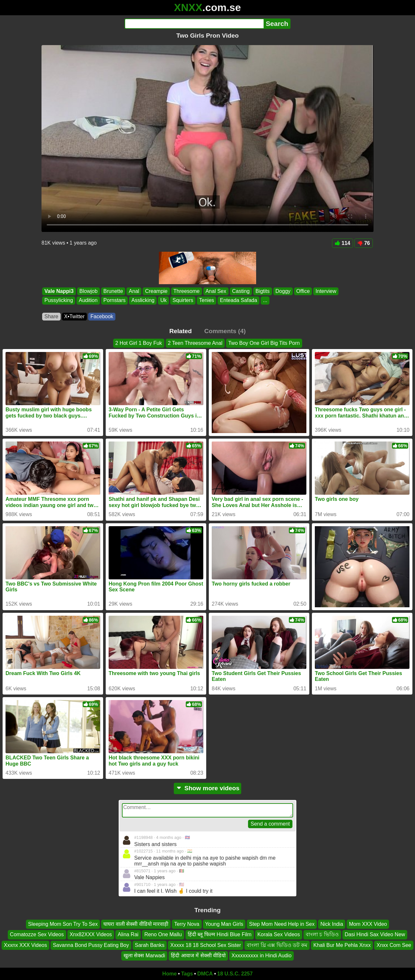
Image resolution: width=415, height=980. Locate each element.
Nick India (332, 924)
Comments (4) (225, 331)
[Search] (194, 24)
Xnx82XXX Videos (91, 934)
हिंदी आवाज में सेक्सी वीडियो (198, 956)
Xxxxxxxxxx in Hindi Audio (261, 956)
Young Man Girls (224, 924)
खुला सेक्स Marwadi (144, 956)
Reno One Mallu (163, 934)
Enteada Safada (238, 301)
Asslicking (143, 301)
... (265, 301)
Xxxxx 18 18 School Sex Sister (206, 945)
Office (303, 291)
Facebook (102, 316)
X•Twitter (74, 316)
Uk (163, 301)
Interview (326, 291)
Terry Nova (187, 924)
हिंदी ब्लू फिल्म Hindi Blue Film (220, 934)
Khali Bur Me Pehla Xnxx (342, 945)
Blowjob (89, 291)
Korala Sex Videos (279, 934)
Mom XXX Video (368, 924)
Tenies (207, 301)
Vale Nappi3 (59, 291)
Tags (187, 974)
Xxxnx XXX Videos (25, 945)
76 (364, 243)
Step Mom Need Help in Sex (282, 924)
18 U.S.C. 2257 (235, 974)
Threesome (187, 291)
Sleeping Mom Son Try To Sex (63, 924)
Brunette (113, 291)
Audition (88, 301)
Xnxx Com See (394, 945)
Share (51, 316)
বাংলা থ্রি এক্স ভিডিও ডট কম (277, 945)
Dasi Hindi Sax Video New (375, 934)
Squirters (183, 301)
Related (180, 331)
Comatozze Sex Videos (37, 934)
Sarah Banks (150, 945)
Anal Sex (216, 291)
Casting (241, 291)
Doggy (283, 291)
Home (170, 974)
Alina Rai (128, 934)
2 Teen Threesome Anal (195, 343)
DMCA (205, 974)
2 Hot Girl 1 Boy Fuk (139, 343)
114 (343, 243)
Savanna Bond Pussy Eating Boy (91, 945)
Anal (134, 291)
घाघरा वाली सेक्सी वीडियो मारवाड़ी (136, 924)
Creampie (156, 291)
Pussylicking (59, 301)
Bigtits (263, 291)
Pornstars (114, 301)
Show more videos (208, 788)
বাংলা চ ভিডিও (322, 934)
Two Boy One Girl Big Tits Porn (264, 343)
